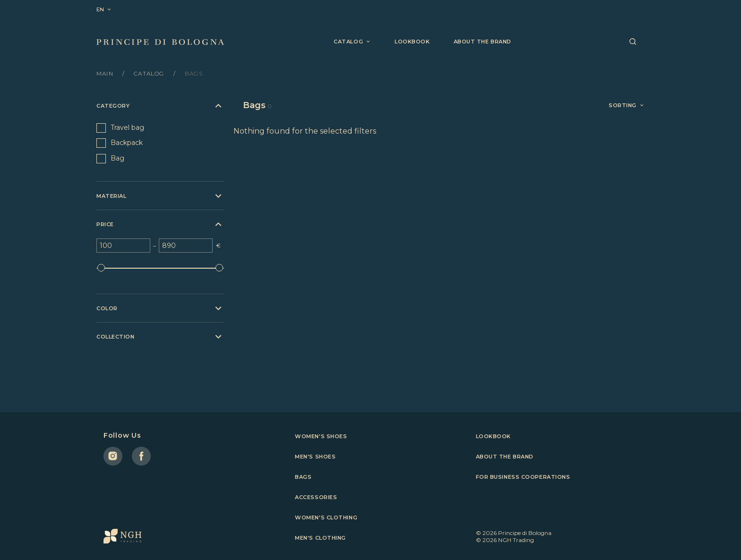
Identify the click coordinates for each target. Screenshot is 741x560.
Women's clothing (326, 518)
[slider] (101, 268)
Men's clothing (320, 538)
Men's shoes (315, 457)
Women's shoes (321, 436)
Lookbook (412, 42)
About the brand (483, 42)
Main (106, 73)
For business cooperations (523, 477)
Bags (303, 477)
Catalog (150, 73)
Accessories (316, 497)
